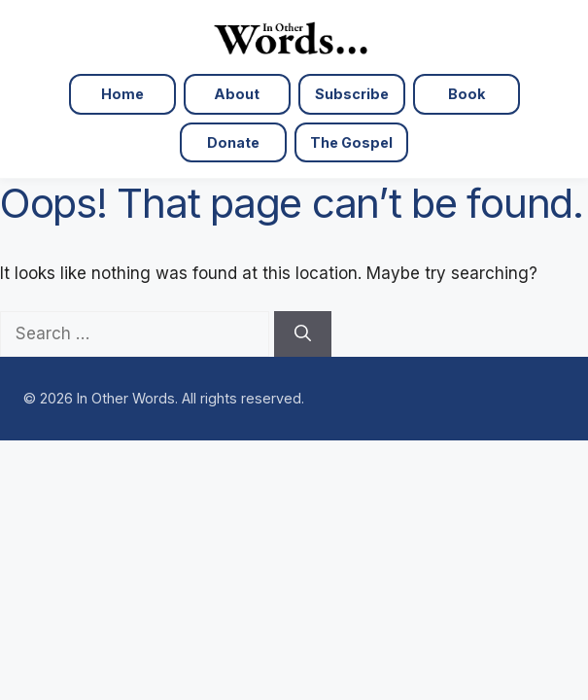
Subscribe (352, 94)
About (237, 94)
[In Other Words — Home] (294, 37)
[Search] (303, 334)
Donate (233, 142)
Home (122, 94)
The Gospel (351, 142)
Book (467, 94)
